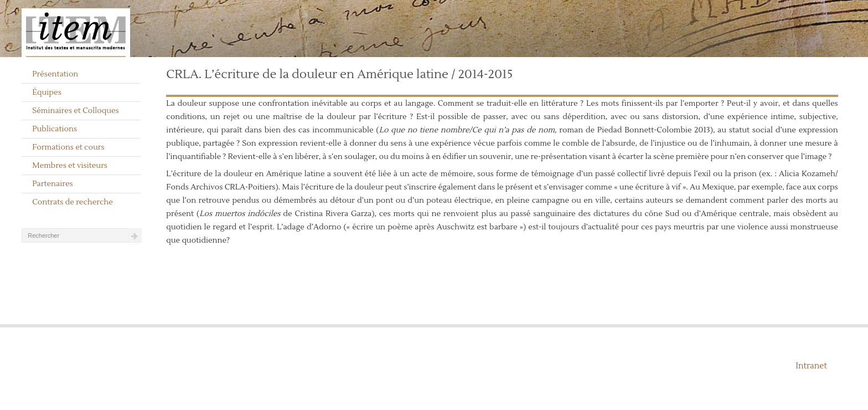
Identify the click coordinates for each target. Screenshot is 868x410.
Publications (55, 129)
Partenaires (53, 184)
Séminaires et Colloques (76, 111)
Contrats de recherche (73, 202)
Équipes (47, 93)
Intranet (811, 366)
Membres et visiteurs (70, 166)
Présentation (55, 74)
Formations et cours (68, 147)
